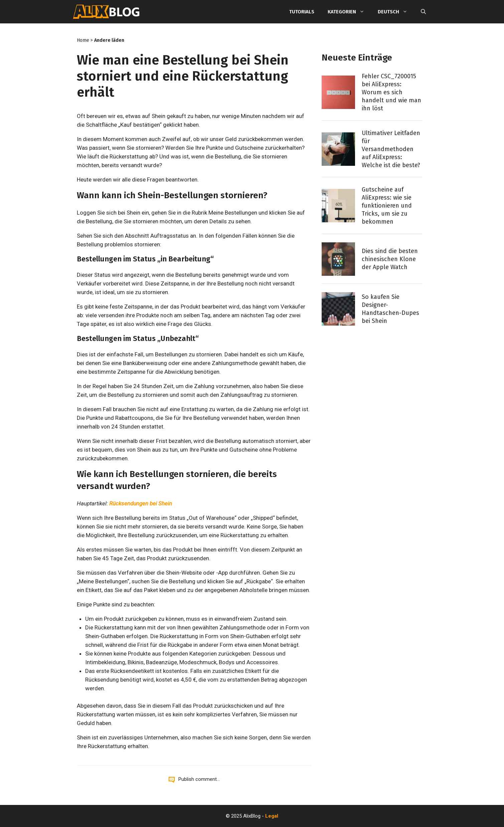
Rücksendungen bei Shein (141, 503)
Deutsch (396, 12)
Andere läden (109, 40)
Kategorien (349, 12)
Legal (272, 816)
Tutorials (302, 12)
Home (83, 40)
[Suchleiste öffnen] (423, 12)
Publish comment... (199, 779)
